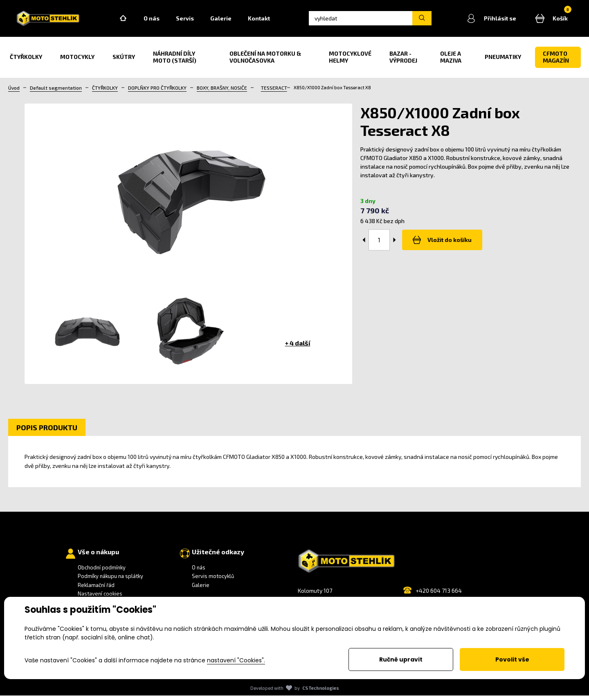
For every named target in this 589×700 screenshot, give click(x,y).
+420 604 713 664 (439, 595)
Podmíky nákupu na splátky (110, 581)
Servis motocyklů (213, 581)
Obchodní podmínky (102, 572)
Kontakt (271, 21)
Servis (197, 21)
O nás (164, 21)
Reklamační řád (96, 589)
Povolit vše (512, 659)
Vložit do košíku (440, 245)
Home (135, 21)
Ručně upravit (401, 659)
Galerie (233, 21)
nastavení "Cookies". (236, 660)
